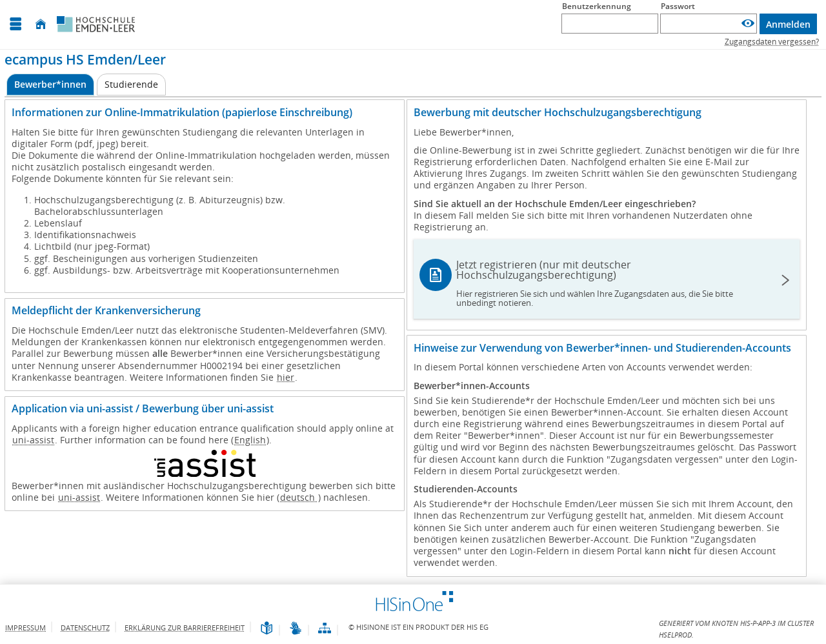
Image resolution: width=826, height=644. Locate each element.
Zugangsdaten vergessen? (772, 42)
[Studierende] (131, 85)
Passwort (678, 6)
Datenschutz (85, 628)
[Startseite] (41, 24)
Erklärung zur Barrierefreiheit (185, 628)
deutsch (299, 497)
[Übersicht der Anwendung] (325, 629)
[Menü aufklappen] (15, 24)
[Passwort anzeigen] (748, 24)
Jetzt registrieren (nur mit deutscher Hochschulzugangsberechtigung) (607, 283)
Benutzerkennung (597, 6)
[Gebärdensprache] (296, 629)
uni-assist (33, 440)
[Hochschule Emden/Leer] (96, 25)
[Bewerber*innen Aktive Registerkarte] (50, 85)
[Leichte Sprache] (267, 629)
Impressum (25, 628)
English (250, 440)
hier (286, 377)
